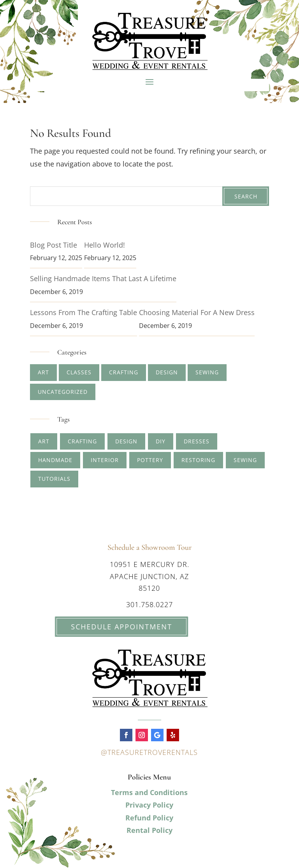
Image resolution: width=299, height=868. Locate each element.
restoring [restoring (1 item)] (198, 460)
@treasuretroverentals (149, 752)
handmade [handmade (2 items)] (55, 460)
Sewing (207, 372)
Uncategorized (63, 392)
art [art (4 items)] (44, 441)
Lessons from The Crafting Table (84, 312)
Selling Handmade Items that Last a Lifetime (103, 278)
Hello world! (105, 245)
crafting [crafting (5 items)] (82, 441)
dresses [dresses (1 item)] (197, 441)
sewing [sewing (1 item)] (245, 460)
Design (167, 372)
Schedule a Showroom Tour (149, 547)
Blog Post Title (54, 245)
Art (43, 372)
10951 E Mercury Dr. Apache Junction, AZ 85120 (149, 576)
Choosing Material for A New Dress (197, 312)
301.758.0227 (149, 604)
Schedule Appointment (110, 627)
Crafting (124, 372)
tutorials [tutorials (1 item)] (54, 479)
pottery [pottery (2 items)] (150, 460)
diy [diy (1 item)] (161, 441)
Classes (79, 372)
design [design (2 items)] (126, 441)
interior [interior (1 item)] (105, 460)
